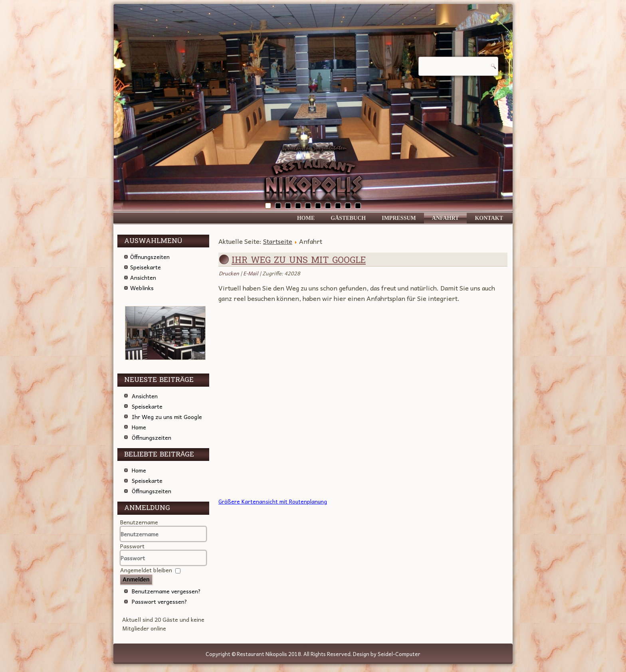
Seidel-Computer (399, 654)
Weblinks (142, 288)
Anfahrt (446, 218)
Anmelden (136, 579)
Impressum (399, 218)
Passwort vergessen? (159, 601)
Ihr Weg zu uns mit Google (299, 260)
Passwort (132, 546)
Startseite (278, 241)
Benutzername (139, 522)
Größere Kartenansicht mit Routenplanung (273, 501)
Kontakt (489, 218)
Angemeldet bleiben (146, 570)
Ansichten (143, 277)
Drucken (230, 273)
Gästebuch (348, 218)
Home (306, 218)
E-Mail (251, 273)
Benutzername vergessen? (166, 591)
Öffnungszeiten (150, 257)
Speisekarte (146, 267)
